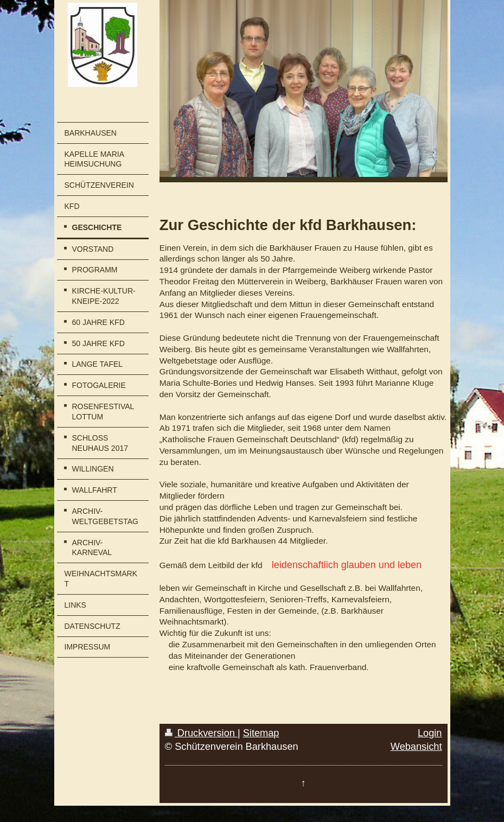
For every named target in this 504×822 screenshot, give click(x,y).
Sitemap (261, 733)
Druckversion (201, 733)
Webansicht (416, 747)
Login (430, 733)
